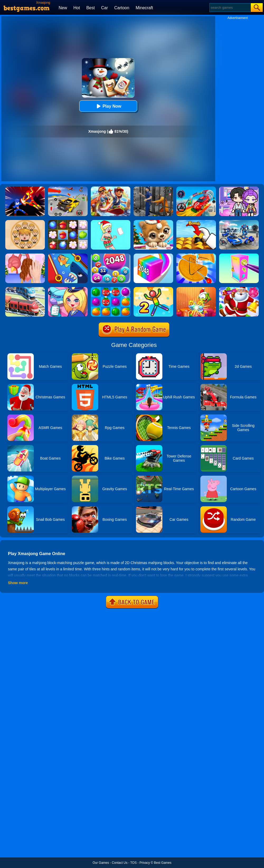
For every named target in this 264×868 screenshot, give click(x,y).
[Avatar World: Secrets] (239, 188)
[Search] (230, 8)
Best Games (163, 863)
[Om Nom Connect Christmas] (196, 289)
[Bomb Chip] (196, 222)
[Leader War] (25, 222)
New (63, 8)
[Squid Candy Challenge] (196, 255)
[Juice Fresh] (111, 289)
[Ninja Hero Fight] (25, 188)
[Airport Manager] (68, 289)
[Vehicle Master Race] (68, 188)
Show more (18, 583)
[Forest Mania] (68, 222)
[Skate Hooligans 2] (111, 188)
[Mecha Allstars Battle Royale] (239, 222)
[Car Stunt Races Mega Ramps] (196, 188)
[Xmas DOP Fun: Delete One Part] (111, 222)
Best (91, 8)
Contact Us (119, 863)
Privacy (145, 863)
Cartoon (122, 8)
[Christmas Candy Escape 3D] (239, 289)
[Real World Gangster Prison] (153, 188)
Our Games (101, 863)
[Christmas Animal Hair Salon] (153, 222)
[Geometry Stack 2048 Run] (153, 255)
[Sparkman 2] (153, 289)
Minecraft (144, 8)
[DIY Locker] (239, 255)
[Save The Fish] (68, 255)
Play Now (108, 106)
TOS (133, 863)
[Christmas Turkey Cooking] (25, 255)
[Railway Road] (25, 289)
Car (105, 8)
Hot (77, 8)
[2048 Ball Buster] (111, 255)
